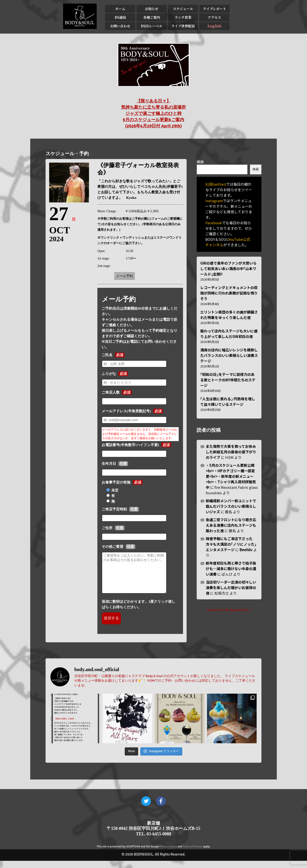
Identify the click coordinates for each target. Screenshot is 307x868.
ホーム (120, 9)
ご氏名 (107, 355)
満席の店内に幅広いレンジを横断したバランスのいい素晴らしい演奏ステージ (229, 355)
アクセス (214, 17)
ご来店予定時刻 (114, 509)
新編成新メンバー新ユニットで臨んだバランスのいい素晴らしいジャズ (231, 506)
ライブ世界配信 (183, 26)
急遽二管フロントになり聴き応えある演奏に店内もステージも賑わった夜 (231, 525)
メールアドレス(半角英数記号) (126, 411)
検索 (200, 162)
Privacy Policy (168, 854)
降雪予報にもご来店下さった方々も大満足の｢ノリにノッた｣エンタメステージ (231, 544)
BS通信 (120, 17)
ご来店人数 (111, 392)
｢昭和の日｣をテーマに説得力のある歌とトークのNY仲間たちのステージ (228, 380)
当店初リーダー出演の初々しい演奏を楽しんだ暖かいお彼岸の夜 (231, 588)
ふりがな (109, 374)
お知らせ (152, 9)
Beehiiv (246, 550)
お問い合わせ (120, 26)
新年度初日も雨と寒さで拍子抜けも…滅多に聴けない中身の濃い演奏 (231, 569)
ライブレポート (215, 9)
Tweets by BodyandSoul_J (229, 610)
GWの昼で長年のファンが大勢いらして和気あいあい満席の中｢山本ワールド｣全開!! (228, 269)
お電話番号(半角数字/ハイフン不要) (130, 445)
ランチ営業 (183, 17)
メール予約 (124, 276)
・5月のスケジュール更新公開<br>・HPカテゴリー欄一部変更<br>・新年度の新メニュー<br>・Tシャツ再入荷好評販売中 (231, 476)
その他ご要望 (112, 547)
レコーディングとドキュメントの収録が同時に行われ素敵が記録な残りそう (229, 293)
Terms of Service (192, 854)
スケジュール (183, 9)
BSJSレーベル (152, 26)
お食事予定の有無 (116, 482)
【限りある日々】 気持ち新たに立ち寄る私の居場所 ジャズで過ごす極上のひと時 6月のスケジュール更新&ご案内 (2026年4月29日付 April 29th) (153, 113)
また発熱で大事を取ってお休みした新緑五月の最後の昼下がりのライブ (231, 452)
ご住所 (107, 528)
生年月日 (109, 464)
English (214, 26)
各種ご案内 (152, 17)
